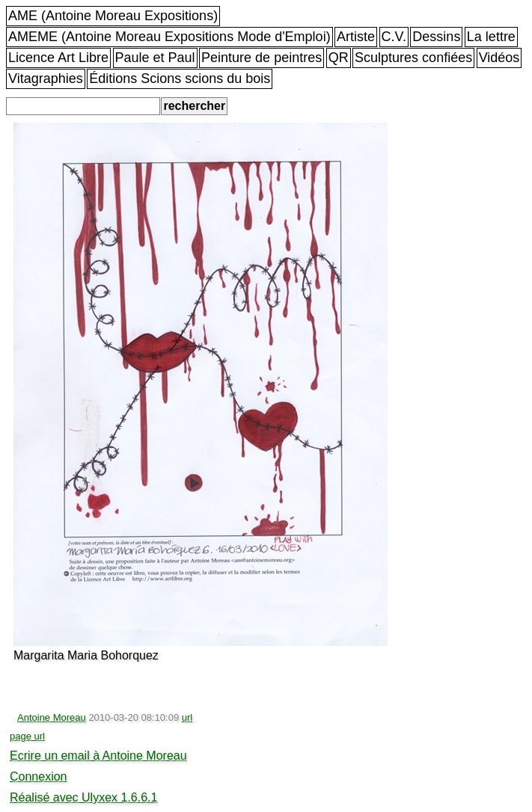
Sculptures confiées (413, 58)
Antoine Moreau (52, 717)
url (187, 717)
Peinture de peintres (262, 58)
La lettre (491, 37)
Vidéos (499, 58)
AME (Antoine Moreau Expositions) (113, 16)
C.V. (394, 37)
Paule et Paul (155, 58)
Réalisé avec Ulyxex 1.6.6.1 (83, 797)
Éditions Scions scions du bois (180, 79)
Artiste (356, 37)
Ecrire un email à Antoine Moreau (98, 756)
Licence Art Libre (58, 58)
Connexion (39, 776)
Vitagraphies (46, 79)
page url (27, 736)
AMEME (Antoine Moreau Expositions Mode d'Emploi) (169, 37)
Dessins (436, 37)
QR (339, 58)
